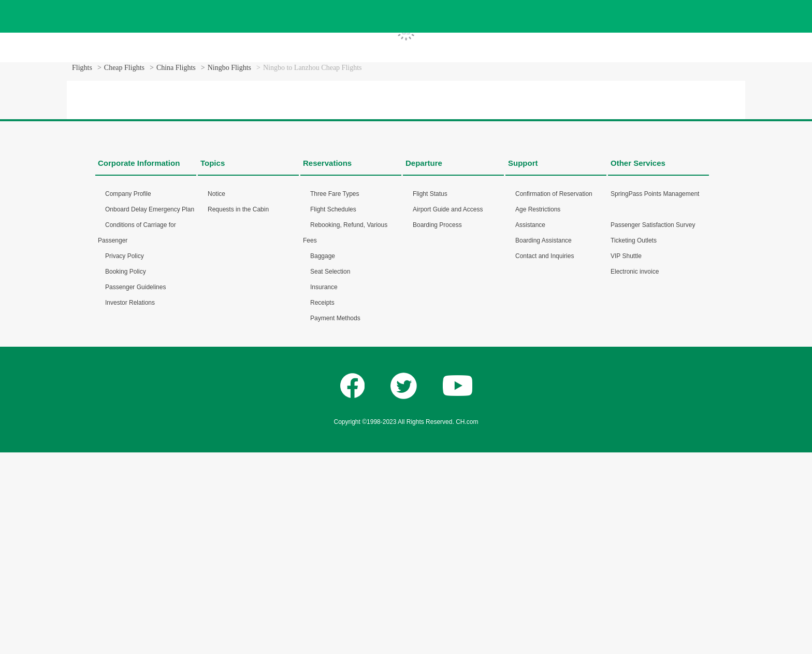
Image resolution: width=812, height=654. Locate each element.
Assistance (530, 225)
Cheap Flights (124, 68)
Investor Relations (130, 303)
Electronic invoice (635, 272)
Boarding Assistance (543, 240)
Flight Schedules (333, 209)
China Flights (176, 68)
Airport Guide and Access (448, 209)
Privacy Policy (125, 256)
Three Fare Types (335, 194)
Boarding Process (437, 225)
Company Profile (128, 194)
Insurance (324, 287)
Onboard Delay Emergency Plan (150, 209)
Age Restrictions (538, 209)
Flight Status (430, 194)
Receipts (322, 303)
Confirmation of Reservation (554, 194)
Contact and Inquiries (545, 256)
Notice (216, 194)
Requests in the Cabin (238, 209)
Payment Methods (335, 318)
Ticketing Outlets (634, 240)
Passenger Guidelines (135, 287)
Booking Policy (126, 272)
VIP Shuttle (626, 256)
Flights (82, 68)
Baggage (323, 256)
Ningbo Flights (229, 68)
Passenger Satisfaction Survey (653, 225)
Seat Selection (330, 272)
